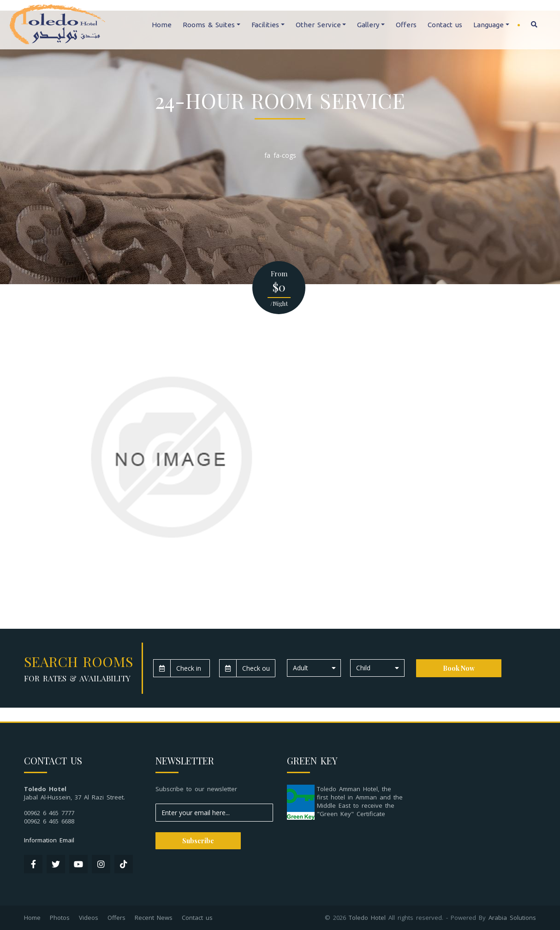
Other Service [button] (318, 25)
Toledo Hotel (367, 918)
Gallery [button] (368, 25)
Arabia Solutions (512, 918)
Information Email (49, 840)
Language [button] (489, 25)
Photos (60, 918)
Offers (406, 25)
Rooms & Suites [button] (209, 25)
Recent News (154, 918)
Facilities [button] (265, 25)
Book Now (459, 668)
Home (162, 25)
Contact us (445, 25)
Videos (89, 918)
